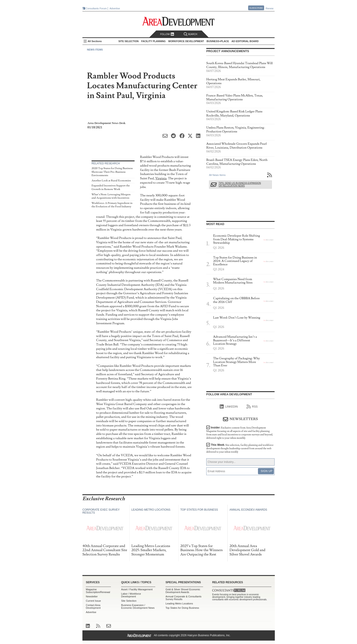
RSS (252, 407)
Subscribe (256, 8)
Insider (240, 433)
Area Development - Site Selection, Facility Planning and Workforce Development (179, 21)
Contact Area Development (93, 606)
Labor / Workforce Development (131, 595)
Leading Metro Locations (179, 603)
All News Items (217, 175)
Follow (167, 34)
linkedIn (229, 407)
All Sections (95, 41)
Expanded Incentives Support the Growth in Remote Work (111, 187)
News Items (95, 50)
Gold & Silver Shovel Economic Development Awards (183, 591)
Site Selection (129, 601)
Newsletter (92, 596)
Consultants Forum (96, 8)
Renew (270, 8)
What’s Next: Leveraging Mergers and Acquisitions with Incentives (111, 196)
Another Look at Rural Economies (111, 181)
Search (191, 34)
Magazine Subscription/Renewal (98, 591)
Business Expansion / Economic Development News (138, 606)
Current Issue (93, 601)
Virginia (161, 178)
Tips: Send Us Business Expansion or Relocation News (240, 184)
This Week (240, 448)
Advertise (115, 8)
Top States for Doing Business (182, 608)
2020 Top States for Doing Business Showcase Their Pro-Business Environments (112, 172)
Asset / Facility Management (137, 589)
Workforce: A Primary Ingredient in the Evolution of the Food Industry (112, 205)
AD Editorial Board (245, 41)
